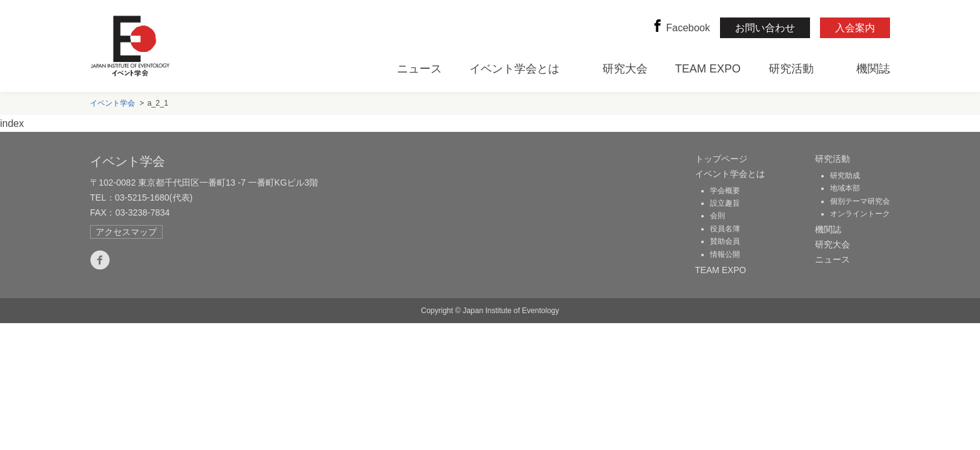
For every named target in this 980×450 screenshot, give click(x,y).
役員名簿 (725, 229)
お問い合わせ (765, 28)
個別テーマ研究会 (860, 201)
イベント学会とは (514, 69)
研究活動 (791, 69)
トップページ (721, 159)
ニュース (419, 69)
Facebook (681, 28)
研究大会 (625, 69)
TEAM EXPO (708, 69)
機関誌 (873, 69)
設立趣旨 (725, 203)
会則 (717, 216)
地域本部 (845, 188)
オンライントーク (860, 214)
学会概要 (725, 191)
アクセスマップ (126, 232)
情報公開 (725, 254)
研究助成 (845, 176)
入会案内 (855, 28)
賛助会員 (725, 241)
